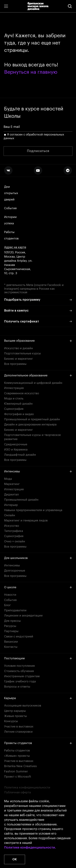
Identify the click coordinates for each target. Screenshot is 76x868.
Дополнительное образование (38, 375)
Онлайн (10, 515)
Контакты (11, 647)
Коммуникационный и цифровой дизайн (33, 383)
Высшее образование (38, 341)
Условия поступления (19, 666)
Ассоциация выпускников (23, 706)
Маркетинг (12, 484)
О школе (38, 587)
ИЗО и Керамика (16, 450)
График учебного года (20, 681)
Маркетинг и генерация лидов (26, 521)
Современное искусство (22, 393)
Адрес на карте (15, 247)
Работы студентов (11, 235)
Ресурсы (10, 626)
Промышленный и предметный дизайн (32, 419)
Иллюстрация (14, 388)
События (10, 208)
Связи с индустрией (19, 637)
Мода (8, 479)
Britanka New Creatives (20, 766)
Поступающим (38, 658)
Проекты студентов (38, 743)
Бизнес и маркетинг (19, 359)
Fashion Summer (16, 771)
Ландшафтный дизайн (20, 455)
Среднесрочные (16, 444)
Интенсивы (38, 471)
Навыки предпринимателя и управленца (33, 510)
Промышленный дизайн (21, 500)
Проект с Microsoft (18, 777)
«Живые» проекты (17, 756)
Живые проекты (16, 716)
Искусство (12, 526)
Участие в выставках (19, 727)
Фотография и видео (19, 414)
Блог (7, 605)
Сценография (14, 409)
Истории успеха (11, 220)
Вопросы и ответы (17, 687)
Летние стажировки (18, 732)
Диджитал (11, 495)
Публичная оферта (18, 792)
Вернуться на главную (31, 72)
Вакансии (11, 642)
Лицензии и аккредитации (23, 616)
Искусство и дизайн (19, 348)
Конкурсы (11, 721)
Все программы (15, 364)
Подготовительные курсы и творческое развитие (32, 437)
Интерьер (11, 505)
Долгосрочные (15, 571)
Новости (10, 595)
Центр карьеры (15, 711)
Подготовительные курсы (22, 353)
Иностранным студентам (22, 676)
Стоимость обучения (19, 671)
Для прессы (12, 621)
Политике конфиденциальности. (30, 848)
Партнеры (11, 631)
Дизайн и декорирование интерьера (30, 425)
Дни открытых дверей (11, 193)
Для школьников (38, 558)
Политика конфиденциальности (27, 788)
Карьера (38, 698)
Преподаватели (15, 610)
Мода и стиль (14, 399)
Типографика (14, 531)
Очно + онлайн (15, 541)
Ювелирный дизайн (18, 404)
